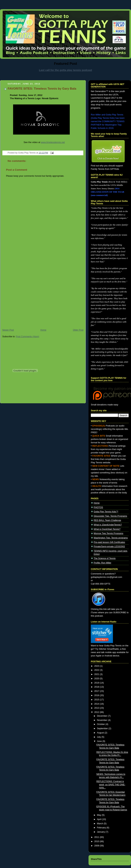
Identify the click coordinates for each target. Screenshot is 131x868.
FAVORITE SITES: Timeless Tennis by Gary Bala (42, 89)
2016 (97, 695)
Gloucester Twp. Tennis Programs (110, 516)
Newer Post (8, 330)
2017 (97, 691)
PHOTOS (98, 507)
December (102, 716)
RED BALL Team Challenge (107, 520)
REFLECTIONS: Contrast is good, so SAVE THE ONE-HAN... (111, 785)
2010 (97, 841)
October (101, 724)
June (100, 741)
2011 (97, 837)
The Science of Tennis (105, 558)
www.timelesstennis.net (53, 142)
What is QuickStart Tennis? (107, 529)
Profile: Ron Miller (102, 563)
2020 (97, 679)
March (100, 824)
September (103, 728)
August (101, 733)
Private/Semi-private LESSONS (109, 547)
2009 (97, 846)
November (102, 720)
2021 (97, 674)
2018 (97, 687)
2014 (97, 704)
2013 (97, 708)
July (99, 737)
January (101, 832)
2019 (97, 683)
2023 (97, 666)
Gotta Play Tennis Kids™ (106, 512)
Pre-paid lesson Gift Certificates (109, 542)
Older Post (78, 330)
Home (43, 330)
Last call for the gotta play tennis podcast (65, 70)
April (100, 819)
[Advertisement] (33, 292)
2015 (97, 700)
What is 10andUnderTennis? (108, 525)
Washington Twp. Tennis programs (111, 538)
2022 (97, 670)
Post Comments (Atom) (28, 337)
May (99, 815)
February (102, 828)
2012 (97, 712)
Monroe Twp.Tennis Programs (108, 533)
